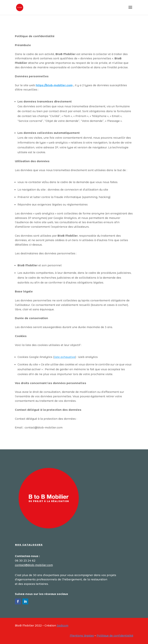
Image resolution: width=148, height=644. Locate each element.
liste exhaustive (65, 357)
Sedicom (63, 626)
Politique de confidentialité (115, 636)
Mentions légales (82, 636)
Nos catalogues (29, 545)
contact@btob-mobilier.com (34, 565)
